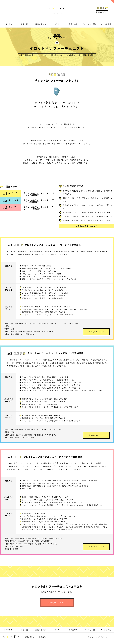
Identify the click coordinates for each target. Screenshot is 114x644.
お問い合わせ (30, 639)
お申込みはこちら (96, 330)
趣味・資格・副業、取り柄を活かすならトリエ (57, 10)
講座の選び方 (41, 24)
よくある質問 (106, 24)
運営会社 (42, 639)
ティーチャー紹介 (90, 24)
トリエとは (8, 24)
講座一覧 (24, 24)
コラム (57, 24)
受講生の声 (73, 24)
